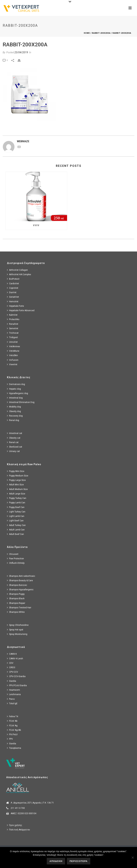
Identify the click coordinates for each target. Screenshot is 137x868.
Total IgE (12, 703)
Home (87, 33)
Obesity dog (14, 411)
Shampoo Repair (16, 603)
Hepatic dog (14, 389)
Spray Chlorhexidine (18, 625)
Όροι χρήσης (15, 825)
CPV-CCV (12, 672)
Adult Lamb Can (16, 530)
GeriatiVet (13, 297)
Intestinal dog (15, 398)
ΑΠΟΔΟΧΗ (56, 861)
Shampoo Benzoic (17, 585)
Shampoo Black (16, 598)
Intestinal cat (15, 433)
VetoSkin (12, 355)
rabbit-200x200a (101, 33)
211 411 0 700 (18, 808)
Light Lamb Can (16, 516)
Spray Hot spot (15, 630)
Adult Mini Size (15, 485)
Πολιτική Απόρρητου (18, 830)
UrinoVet (12, 342)
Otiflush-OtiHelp (16, 563)
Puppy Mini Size (16, 471)
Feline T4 (12, 716)
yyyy (36, 225)
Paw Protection (15, 558)
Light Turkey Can (16, 512)
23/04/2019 (21, 52)
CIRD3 (11, 667)
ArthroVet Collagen (17, 270)
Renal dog (13, 420)
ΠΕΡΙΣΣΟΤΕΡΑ (79, 861)
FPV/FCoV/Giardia (17, 685)
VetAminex (13, 346)
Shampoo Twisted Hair (19, 608)
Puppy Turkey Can (17, 498)
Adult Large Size (16, 494)
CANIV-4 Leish (15, 658)
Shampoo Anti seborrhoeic (21, 576)
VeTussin (13, 360)
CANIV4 (12, 654)
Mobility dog (14, 407)
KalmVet (12, 315)
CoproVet (13, 288)
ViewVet (12, 364)
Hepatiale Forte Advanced (21, 310)
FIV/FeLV (12, 734)
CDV (10, 663)
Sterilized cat (15, 447)
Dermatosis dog (16, 384)
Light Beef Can (15, 521)
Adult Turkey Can (16, 525)
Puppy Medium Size (18, 476)
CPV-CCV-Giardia (16, 676)
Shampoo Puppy (16, 594)
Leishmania (14, 694)
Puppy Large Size (16, 480)
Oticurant (13, 554)
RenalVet (13, 324)
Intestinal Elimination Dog (21, 402)
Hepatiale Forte (15, 306)
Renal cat (13, 442)
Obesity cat (14, 438)
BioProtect (13, 279)
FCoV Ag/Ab (14, 730)
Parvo (11, 699)
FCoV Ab (12, 721)
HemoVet (13, 301)
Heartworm (13, 690)
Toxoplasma (14, 748)
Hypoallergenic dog (17, 393)
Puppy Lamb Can (16, 503)
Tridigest (12, 337)
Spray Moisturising (17, 634)
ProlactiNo (13, 319)
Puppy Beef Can (16, 507)
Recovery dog (15, 416)
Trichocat (13, 333)
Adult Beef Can (15, 534)
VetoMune (13, 351)
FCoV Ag (12, 726)
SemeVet (13, 328)
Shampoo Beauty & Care (20, 580)
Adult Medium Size (17, 489)
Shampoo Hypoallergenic (20, 590)
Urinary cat (13, 451)
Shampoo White (16, 612)
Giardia (12, 681)
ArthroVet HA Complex (19, 274)
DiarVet (12, 292)
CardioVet (13, 283)
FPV (10, 739)
